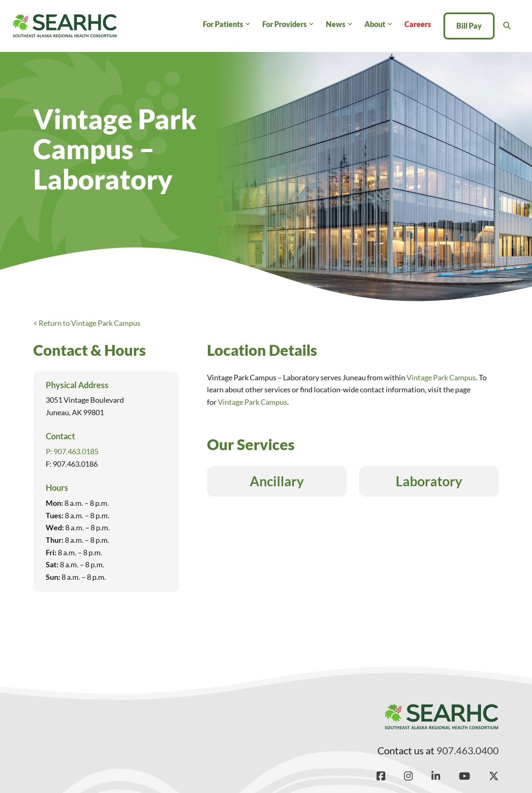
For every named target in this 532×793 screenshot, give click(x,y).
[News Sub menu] (350, 24)
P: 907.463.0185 (72, 451)
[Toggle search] (507, 26)
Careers (418, 24)
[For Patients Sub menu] (248, 24)
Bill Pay (469, 26)
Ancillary (277, 481)
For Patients (223, 24)
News (336, 24)
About (375, 24)
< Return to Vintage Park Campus (87, 323)
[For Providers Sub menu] (311, 24)
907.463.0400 (468, 750)
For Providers (284, 24)
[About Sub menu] (390, 24)
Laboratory (429, 481)
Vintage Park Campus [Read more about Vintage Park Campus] (441, 377)
